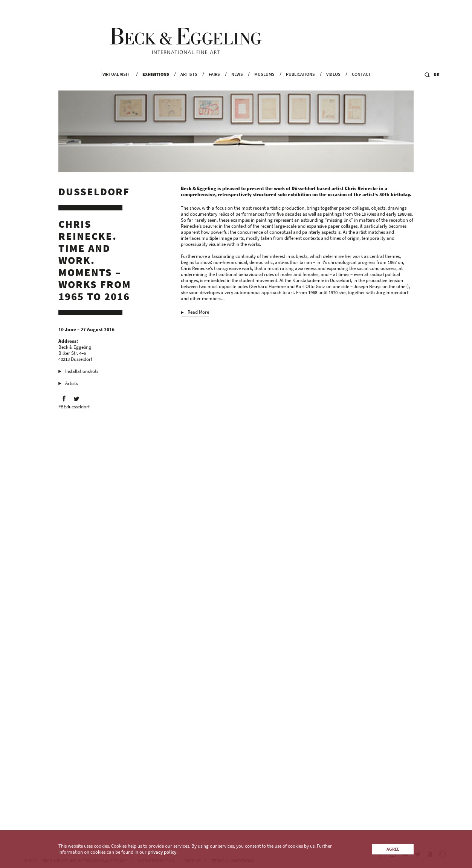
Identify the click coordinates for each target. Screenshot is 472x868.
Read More (198, 315)
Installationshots (82, 374)
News (237, 87)
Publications (300, 87)
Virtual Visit (116, 87)
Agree (393, 849)
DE (436, 87)
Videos (333, 87)
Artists (189, 87)
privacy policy (162, 852)
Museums (264, 87)
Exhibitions (156, 87)
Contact (361, 87)
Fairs (214, 87)
